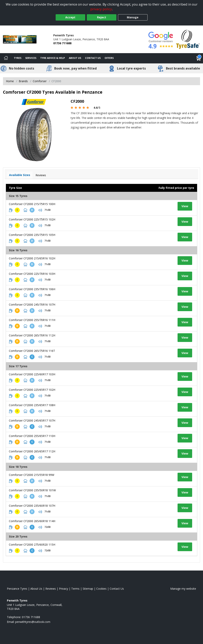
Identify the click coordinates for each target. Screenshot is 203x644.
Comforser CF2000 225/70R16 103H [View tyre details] (32, 274)
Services (31, 58)
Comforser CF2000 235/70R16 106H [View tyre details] (32, 289)
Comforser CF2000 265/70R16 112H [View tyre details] (32, 335)
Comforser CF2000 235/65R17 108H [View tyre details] (32, 405)
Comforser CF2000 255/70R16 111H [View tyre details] (32, 320)
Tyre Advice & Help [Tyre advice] (53, 58)
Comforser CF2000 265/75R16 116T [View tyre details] (32, 351)
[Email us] (33, 622)
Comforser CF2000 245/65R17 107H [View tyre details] (32, 420)
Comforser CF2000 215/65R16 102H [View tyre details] (32, 258)
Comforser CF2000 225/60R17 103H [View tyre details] (32, 374)
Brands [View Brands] (23, 81)
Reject (102, 17)
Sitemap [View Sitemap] (88, 589)
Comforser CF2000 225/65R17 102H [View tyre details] (32, 390)
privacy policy (101, 9)
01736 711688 (62, 43)
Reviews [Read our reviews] (51, 589)
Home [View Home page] (10, 81)
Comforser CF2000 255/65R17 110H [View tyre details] (32, 436)
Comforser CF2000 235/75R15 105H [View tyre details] (32, 235)
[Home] (6, 58)
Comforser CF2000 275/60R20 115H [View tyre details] (32, 545)
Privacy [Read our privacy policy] (64, 589)
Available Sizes (20, 175)
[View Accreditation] (188, 39)
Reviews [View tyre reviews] (41, 175)
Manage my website (183, 589)
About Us (75, 58)
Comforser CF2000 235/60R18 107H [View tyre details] (32, 506)
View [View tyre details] (185, 206)
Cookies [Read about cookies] (101, 589)
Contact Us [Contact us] (93, 58)
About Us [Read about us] (36, 589)
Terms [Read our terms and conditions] (75, 589)
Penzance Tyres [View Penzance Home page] (17, 589)
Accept (70, 17)
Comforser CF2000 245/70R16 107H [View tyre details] (32, 305)
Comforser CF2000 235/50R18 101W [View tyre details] (32, 490)
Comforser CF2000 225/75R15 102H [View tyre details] (32, 219)
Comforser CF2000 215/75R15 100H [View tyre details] (32, 204)
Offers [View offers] (109, 58)
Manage (133, 17)
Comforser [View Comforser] (40, 81)
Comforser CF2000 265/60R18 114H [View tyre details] (32, 521)
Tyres (18, 58)
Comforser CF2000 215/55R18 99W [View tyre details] (32, 475)
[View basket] (199, 58)
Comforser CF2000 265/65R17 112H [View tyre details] (32, 451)
